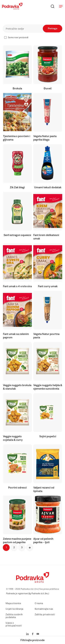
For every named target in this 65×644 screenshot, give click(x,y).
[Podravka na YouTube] (38, 634)
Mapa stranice (13, 603)
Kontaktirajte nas (44, 609)
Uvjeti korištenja (14, 609)
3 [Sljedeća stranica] (22, 548)
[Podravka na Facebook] (33, 634)
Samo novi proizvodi (18, 37)
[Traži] (53, 6)
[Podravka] (12, 9)
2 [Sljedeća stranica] (14, 548)
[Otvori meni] (61, 6)
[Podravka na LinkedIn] (27, 634)
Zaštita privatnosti (45, 615)
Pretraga (53, 29)
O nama (39, 603)
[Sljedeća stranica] (30, 548)
